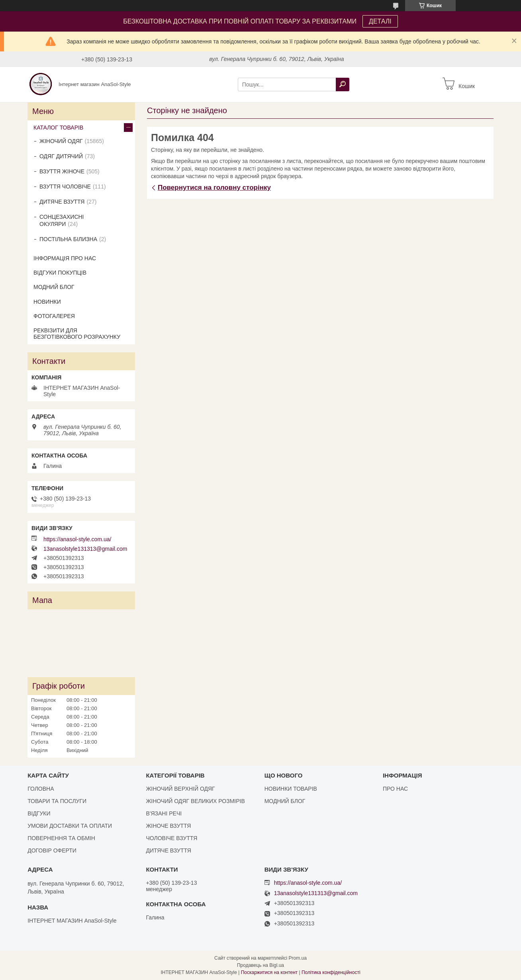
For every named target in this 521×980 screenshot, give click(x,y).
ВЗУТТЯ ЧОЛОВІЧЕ (65, 187)
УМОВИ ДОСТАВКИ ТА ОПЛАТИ (70, 826)
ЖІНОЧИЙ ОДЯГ (61, 141)
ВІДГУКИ (39, 813)
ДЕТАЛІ (380, 21)
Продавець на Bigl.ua (260, 965)
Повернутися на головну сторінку (214, 188)
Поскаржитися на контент (269, 972)
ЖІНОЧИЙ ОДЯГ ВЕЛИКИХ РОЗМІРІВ (195, 801)
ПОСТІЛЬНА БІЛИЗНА (68, 239)
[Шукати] (343, 84)
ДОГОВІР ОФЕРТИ (52, 850)
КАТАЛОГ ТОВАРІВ (58, 128)
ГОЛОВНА (41, 789)
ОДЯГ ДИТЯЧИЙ (61, 156)
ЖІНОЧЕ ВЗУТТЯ (168, 826)
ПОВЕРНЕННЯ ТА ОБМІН (61, 838)
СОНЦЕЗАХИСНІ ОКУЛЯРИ (62, 220)
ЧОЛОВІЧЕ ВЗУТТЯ (171, 838)
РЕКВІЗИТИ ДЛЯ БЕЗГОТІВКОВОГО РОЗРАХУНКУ (77, 334)
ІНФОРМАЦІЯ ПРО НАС (65, 258)
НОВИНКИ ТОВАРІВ (291, 789)
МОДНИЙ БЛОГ (54, 287)
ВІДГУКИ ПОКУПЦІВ (60, 273)
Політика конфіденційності (331, 972)
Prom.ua (298, 958)
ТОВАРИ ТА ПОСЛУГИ (57, 801)
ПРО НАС (395, 789)
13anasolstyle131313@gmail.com (85, 549)
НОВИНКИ (47, 302)
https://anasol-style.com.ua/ (77, 539)
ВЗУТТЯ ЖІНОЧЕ (62, 171)
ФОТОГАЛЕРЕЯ (54, 316)
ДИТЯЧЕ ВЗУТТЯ (62, 202)
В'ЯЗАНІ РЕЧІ (164, 813)
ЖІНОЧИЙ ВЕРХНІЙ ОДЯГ (180, 789)
